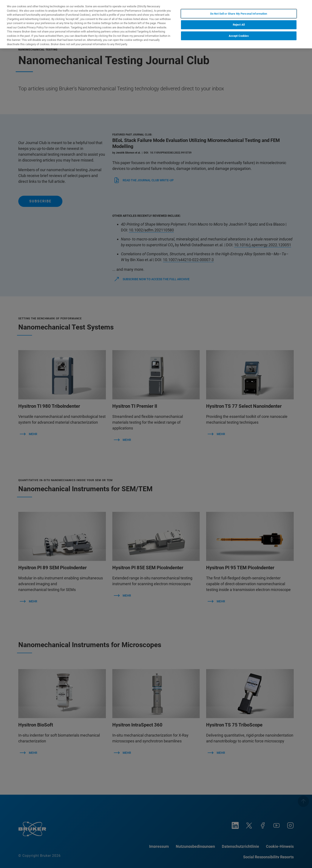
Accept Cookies (239, 36)
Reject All (239, 25)
